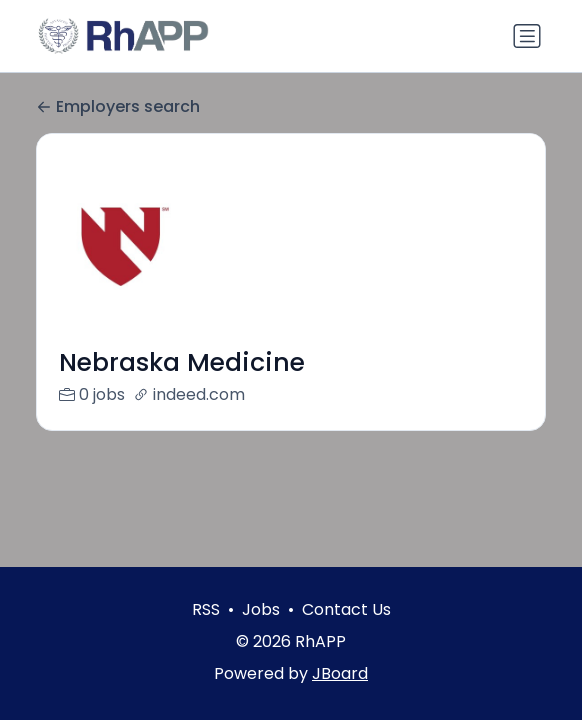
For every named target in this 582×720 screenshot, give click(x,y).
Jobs (261, 609)
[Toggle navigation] (527, 36)
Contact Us (346, 609)
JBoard (340, 673)
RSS (206, 609)
